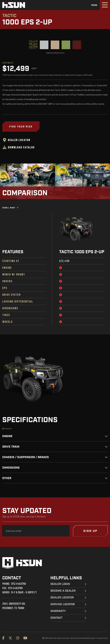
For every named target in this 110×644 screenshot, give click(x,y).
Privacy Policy (102, 638)
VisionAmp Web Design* (86, 638)
